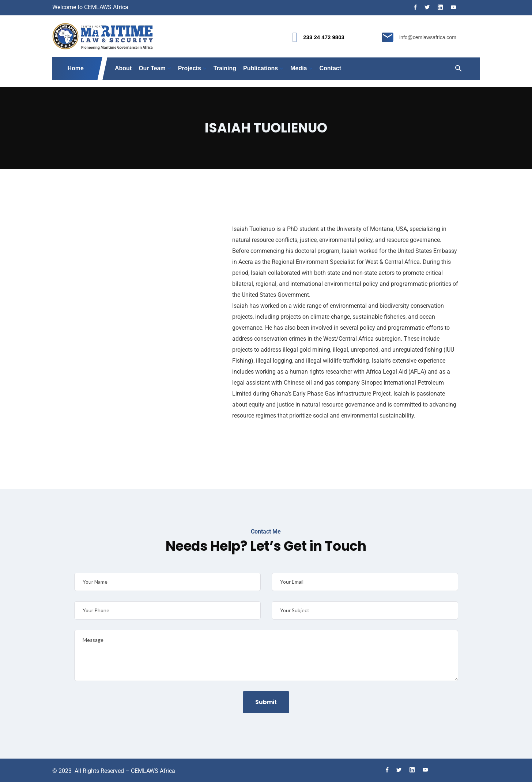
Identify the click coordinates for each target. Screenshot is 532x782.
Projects (190, 68)
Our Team (152, 68)
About (123, 68)
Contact (331, 68)
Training (225, 68)
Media (299, 68)
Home (76, 68)
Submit (266, 702)
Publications (261, 68)
